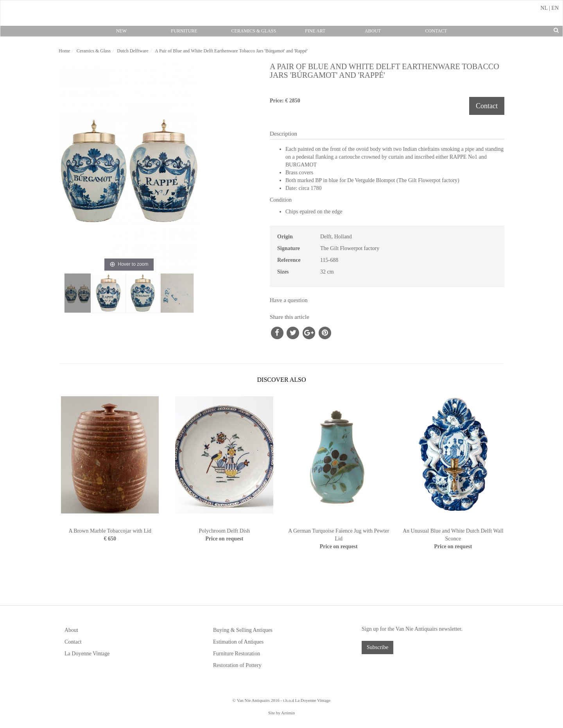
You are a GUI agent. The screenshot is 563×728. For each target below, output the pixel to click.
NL (544, 8)
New (121, 31)
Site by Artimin (281, 713)
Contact (436, 31)
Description (283, 134)
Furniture (184, 31)
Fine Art (315, 31)
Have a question (289, 300)
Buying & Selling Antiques (243, 630)
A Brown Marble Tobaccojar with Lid (110, 531)
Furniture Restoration (237, 654)
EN (555, 8)
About (373, 31)
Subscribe (377, 647)
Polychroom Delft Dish (224, 531)
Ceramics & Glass (254, 31)
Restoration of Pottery (237, 665)
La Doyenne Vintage (87, 654)
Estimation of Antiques (238, 642)
